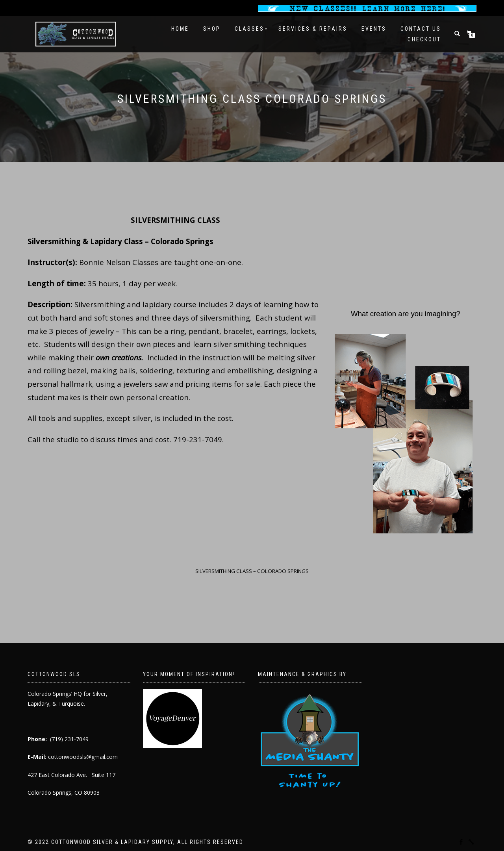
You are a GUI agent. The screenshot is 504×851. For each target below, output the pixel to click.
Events (374, 29)
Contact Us (421, 29)
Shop (212, 29)
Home (180, 29)
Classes (249, 29)
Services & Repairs (313, 29)
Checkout (424, 39)
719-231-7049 (198, 439)
